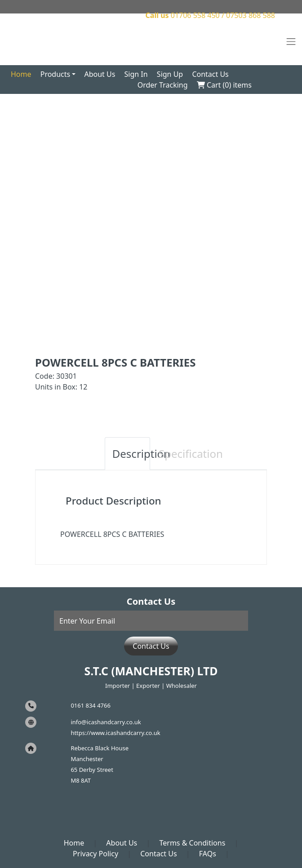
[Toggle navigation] (291, 42)
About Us (100, 74)
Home (21, 74)
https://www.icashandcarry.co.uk (115, 733)
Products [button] (56, 74)
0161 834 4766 (91, 705)
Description (131, 454)
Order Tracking (163, 85)
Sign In (136, 74)
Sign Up (170, 74)
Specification (178, 454)
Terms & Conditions (192, 843)
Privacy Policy (95, 854)
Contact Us (210, 74)
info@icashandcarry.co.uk (106, 722)
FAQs (208, 854)
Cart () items (224, 85)
